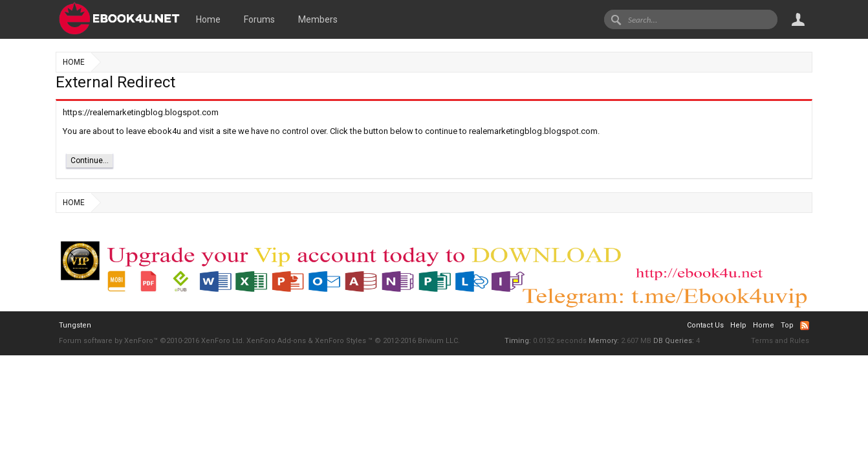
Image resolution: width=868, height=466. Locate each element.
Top (787, 325)
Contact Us (705, 325)
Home (208, 19)
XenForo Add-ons (276, 341)
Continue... (90, 161)
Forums (259, 19)
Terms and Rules (780, 341)
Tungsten (75, 325)
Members (318, 19)
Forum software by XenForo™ (152, 341)
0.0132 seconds (560, 341)
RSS (805, 326)
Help (738, 325)
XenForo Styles (341, 341)
